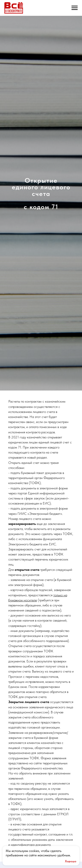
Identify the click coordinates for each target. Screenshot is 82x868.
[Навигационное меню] (75, 8)
